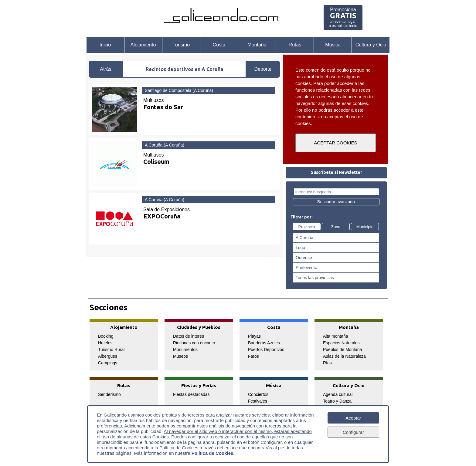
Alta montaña (336, 336)
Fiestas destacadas (191, 394)
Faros (253, 356)
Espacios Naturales (341, 343)
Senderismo (109, 394)
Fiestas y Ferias (199, 385)
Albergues (108, 356)
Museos (180, 356)
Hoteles (105, 343)
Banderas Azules (264, 343)
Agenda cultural (338, 394)
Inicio (105, 45)
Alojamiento (143, 45)
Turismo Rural (111, 349)
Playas (254, 336)
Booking (106, 336)
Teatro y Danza (337, 401)
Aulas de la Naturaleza (344, 356)
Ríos (327, 363)
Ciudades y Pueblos (199, 327)
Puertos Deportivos (266, 349)
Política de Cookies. (213, 453)
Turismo (181, 45)
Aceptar (353, 418)
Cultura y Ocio (371, 45)
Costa (219, 45)
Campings (108, 363)
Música (333, 45)
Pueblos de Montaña (342, 349)
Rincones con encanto (194, 343)
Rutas (295, 45)
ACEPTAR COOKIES (335, 143)
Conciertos (258, 394)
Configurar (353, 432)
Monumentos (185, 349)
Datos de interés (189, 336)
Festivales (258, 401)
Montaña (257, 45)
